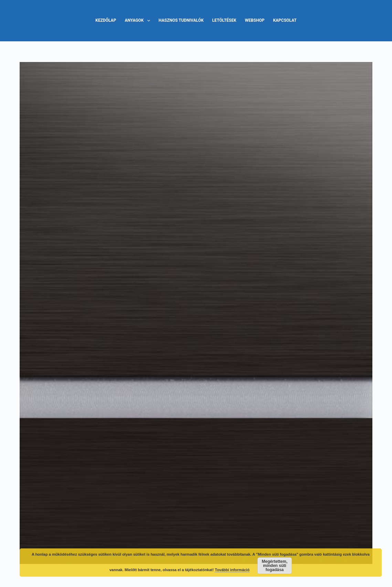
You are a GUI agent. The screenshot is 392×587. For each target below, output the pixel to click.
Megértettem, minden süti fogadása (275, 566)
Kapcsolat (285, 20)
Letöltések (224, 20)
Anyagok (139, 21)
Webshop (255, 20)
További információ (232, 570)
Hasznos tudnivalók (181, 20)
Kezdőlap (106, 20)
